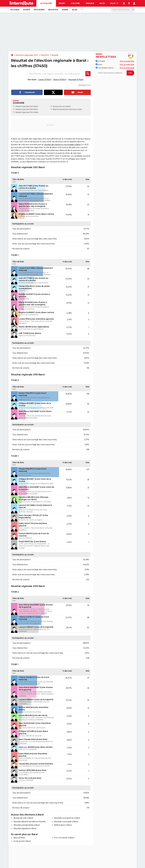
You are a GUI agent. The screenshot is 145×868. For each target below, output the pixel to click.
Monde (65, 10)
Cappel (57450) (44, 80)
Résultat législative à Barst (25, 828)
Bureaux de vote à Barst (62, 106)
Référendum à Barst (63, 825)
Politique (15, 10)
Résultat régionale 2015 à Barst (27, 109)
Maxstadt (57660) (76, 80)
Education (53, 10)
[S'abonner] (115, 73)
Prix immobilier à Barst (64, 838)
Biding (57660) (60, 80)
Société (26, 10)
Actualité (100, 61)
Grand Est (45, 55)
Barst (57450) (19, 838)
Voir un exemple (127, 61)
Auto (102, 3)
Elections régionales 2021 (27, 55)
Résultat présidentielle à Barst (27, 825)
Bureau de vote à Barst (23, 818)
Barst (55, 109)
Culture (75, 3)
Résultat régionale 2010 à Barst (27, 112)
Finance (90, 3)
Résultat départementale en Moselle (30, 822)
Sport (62, 3)
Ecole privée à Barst (22, 841)
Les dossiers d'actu (105, 68)
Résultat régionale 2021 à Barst (27, 106)
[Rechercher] (123, 10)
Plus (114, 3)
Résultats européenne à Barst (67, 818)
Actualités (46, 3)
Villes (75, 10)
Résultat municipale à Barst (66, 822)
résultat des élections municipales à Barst (62, 145)
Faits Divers (39, 10)
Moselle (55, 55)
